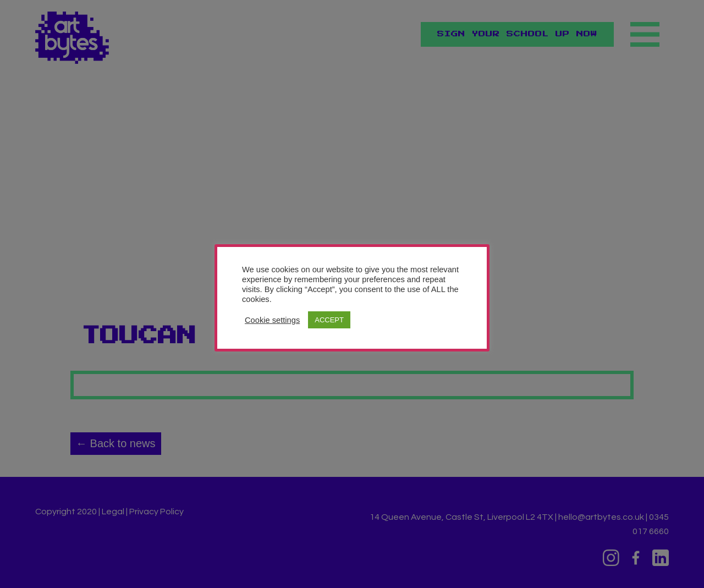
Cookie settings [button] (272, 320)
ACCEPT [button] (329, 320)
